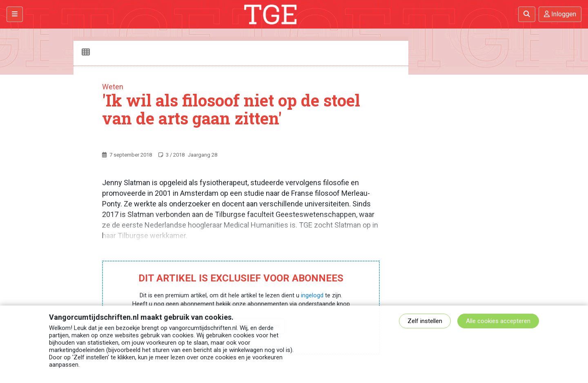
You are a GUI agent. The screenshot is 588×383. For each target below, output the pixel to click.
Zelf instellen (425, 321)
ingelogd (312, 296)
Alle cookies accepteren (498, 321)
